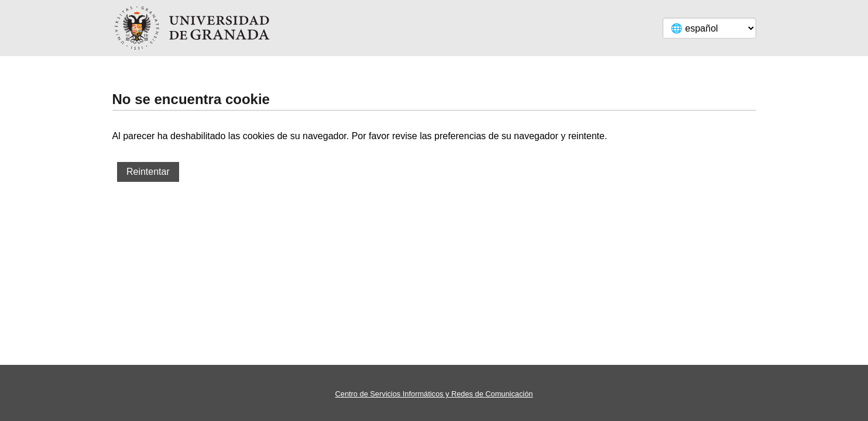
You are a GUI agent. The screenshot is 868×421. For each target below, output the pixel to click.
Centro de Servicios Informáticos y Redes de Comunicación (434, 394)
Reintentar (148, 172)
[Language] (709, 28)
